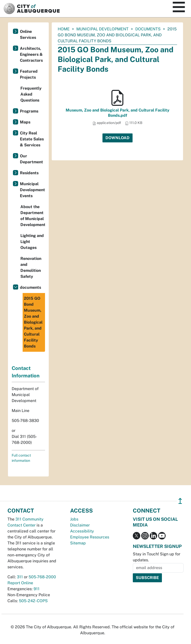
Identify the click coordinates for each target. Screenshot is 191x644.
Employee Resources (90, 537)
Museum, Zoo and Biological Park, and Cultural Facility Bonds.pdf (118, 113)
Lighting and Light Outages (32, 242)
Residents (29, 173)
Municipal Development (102, 29)
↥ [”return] (180, 501)
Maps (25, 122)
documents (148, 29)
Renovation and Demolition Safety (31, 267)
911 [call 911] (37, 589)
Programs (29, 111)
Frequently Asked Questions (31, 94)
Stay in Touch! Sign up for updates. (157, 557)
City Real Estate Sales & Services (32, 139)
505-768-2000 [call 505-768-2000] (42, 577)
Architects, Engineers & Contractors (31, 54)
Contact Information (26, 372)
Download (118, 138)
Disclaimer (80, 525)
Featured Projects (29, 74)
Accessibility (82, 531)
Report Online (20, 583)
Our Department (31, 159)
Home (64, 29)
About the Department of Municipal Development (33, 216)
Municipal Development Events (32, 190)
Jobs (74, 519)
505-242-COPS (33, 601)
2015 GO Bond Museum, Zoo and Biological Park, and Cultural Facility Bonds (33, 322)
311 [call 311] (20, 577)
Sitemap (78, 543)
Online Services (28, 34)
